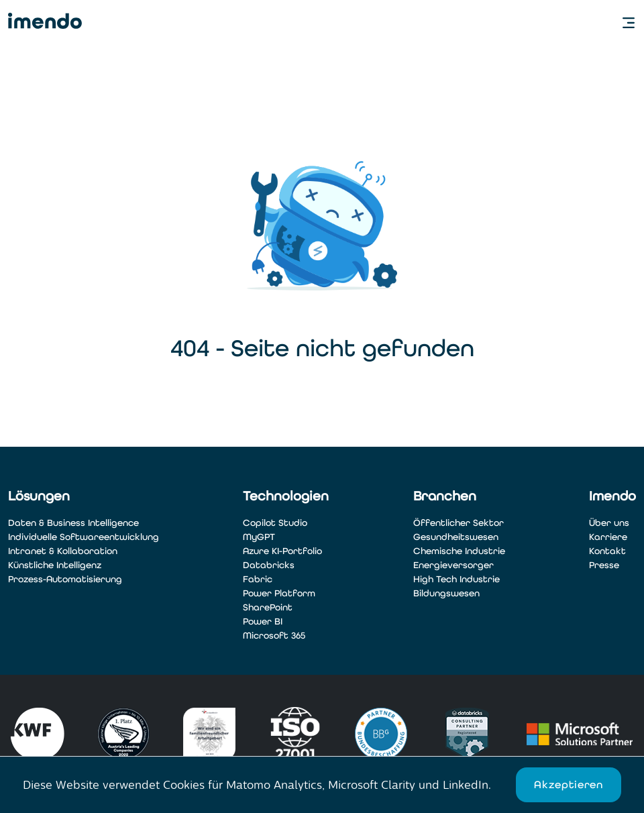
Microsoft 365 (274, 636)
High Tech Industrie (457, 579)
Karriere (608, 537)
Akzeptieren (568, 784)
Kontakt (607, 551)
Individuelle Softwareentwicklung (84, 537)
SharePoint (268, 607)
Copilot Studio (275, 523)
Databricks (269, 565)
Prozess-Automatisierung (65, 579)
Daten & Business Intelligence (73, 523)
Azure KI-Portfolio (282, 551)
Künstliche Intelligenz (55, 565)
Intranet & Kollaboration (63, 551)
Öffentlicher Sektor (459, 523)
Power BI (263, 621)
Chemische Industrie (459, 551)
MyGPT (259, 537)
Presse (604, 565)
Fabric (258, 579)
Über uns (609, 523)
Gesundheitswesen (456, 537)
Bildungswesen (446, 593)
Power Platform (279, 593)
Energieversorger (453, 565)
